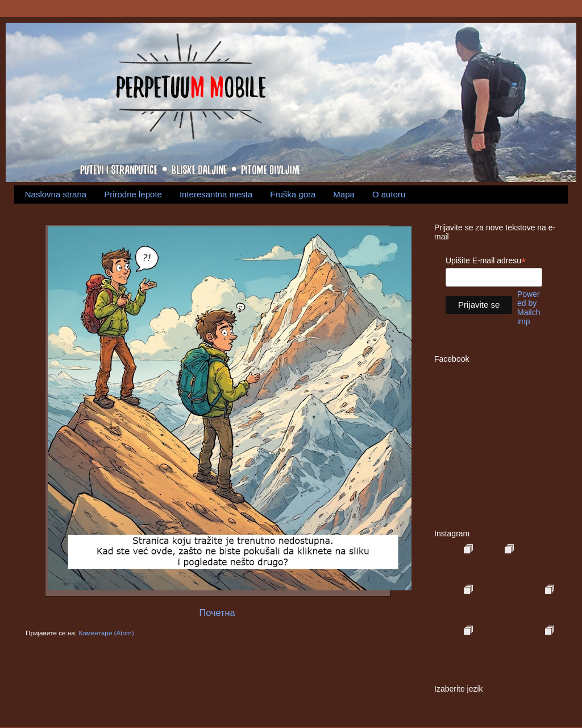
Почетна (217, 613)
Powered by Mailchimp (529, 308)
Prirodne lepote (133, 194)
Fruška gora (293, 194)
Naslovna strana (56, 194)
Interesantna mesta (216, 194)
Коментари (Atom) (106, 633)
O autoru (389, 194)
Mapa (344, 194)
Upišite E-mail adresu (486, 261)
